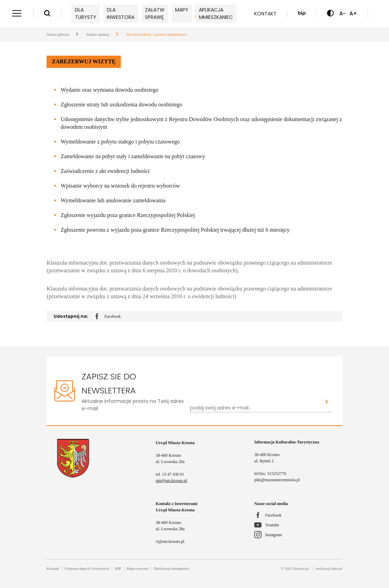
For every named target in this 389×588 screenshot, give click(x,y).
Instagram (273, 535)
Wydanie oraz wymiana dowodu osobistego (109, 90)
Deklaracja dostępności (172, 568)
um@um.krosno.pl (172, 481)
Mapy (182, 10)
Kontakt (265, 14)
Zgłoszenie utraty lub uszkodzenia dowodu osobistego (121, 104)
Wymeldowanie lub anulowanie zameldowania (113, 200)
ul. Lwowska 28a (170, 462)
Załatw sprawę (155, 13)
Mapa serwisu (137, 568)
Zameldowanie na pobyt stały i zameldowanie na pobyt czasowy (133, 156)
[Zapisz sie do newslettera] (327, 402)
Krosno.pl (301, 568)
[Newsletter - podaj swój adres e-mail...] (256, 408)
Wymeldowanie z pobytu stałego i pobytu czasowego (120, 142)
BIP (118, 568)
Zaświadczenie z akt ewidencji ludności (105, 171)
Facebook (108, 317)
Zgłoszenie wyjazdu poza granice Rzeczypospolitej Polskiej (128, 215)
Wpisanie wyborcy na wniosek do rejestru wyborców (120, 186)
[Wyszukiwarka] (47, 14)
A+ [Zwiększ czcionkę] (353, 13)
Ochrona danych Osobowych (87, 568)
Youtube (272, 525)
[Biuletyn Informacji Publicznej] (302, 14)
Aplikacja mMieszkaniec (216, 13)
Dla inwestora (121, 13)
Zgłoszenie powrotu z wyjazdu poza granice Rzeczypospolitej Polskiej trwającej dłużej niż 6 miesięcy (175, 230)
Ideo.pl (337, 568)
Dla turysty (86, 13)
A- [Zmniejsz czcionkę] (342, 13)
